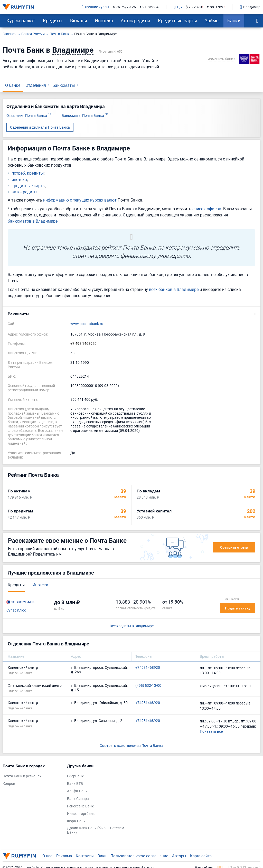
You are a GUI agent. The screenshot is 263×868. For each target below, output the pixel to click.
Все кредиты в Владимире (132, 626)
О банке (13, 85)
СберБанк (75, 776)
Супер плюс (16, 610)
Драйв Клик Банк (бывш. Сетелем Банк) (96, 830)
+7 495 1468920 (83, 344)
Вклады (79, 21)
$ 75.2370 (194, 7)
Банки (234, 21)
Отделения (36, 85)
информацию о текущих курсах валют (80, 200)
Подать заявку (238, 608)
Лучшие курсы (96, 7)
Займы (212, 21)
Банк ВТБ (75, 784)
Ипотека (104, 21)
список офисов (207, 209)
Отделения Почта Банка (29, 116)
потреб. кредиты (28, 173)
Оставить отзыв (234, 547)
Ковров (9, 784)
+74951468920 (148, 668)
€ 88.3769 (215, 7)
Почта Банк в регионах (22, 776)
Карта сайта (201, 856)
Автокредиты (135, 21)
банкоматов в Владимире (33, 221)
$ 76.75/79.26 (124, 7)
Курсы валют (21, 21)
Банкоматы (64, 85)
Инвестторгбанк (81, 814)
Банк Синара (78, 799)
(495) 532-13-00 (148, 686)
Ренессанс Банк (80, 806)
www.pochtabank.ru (87, 324)
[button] (131, 314)
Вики (102, 856)
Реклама (64, 856)
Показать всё (211, 731)
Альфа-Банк (77, 791)
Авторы (179, 856)
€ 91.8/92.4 (149, 7)
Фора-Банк (76, 821)
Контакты (85, 856)
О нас (47, 856)
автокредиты (24, 192)
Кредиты (53, 21)
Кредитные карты (177, 21)
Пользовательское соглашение (139, 856)
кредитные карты (29, 186)
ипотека (19, 180)
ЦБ (178, 7)
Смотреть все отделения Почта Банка (131, 745)
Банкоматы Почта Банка (85, 116)
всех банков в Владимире (174, 289)
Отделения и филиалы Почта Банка (40, 127)
